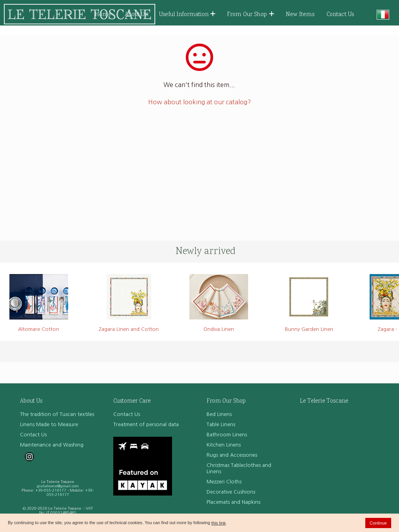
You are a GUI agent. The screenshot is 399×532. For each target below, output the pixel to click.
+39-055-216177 (51, 490)
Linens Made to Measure (49, 424)
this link (219, 523)
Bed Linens (219, 414)
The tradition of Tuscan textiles (57, 414)
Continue (378, 523)
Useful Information (187, 15)
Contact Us (340, 15)
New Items (300, 15)
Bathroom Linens (227, 435)
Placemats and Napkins (233, 502)
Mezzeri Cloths (224, 482)
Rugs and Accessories (232, 455)
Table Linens (221, 424)
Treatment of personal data (146, 424)
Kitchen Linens (224, 445)
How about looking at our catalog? (199, 102)
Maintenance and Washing (52, 445)
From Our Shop (250, 15)
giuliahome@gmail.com (58, 486)
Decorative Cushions (231, 492)
